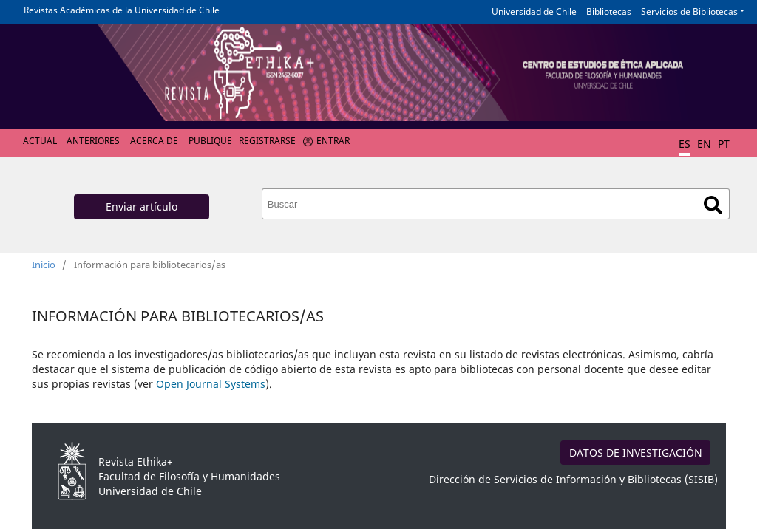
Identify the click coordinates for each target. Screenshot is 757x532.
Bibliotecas (609, 11)
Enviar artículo (142, 207)
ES (685, 144)
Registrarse (267, 141)
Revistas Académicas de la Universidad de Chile (122, 10)
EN (704, 144)
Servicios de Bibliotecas (689, 11)
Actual (40, 141)
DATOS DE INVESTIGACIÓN (636, 453)
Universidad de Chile (534, 11)
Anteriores (93, 141)
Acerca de (154, 141)
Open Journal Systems (211, 384)
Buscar (713, 205)
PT (724, 144)
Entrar (333, 141)
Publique (210, 141)
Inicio (44, 265)
